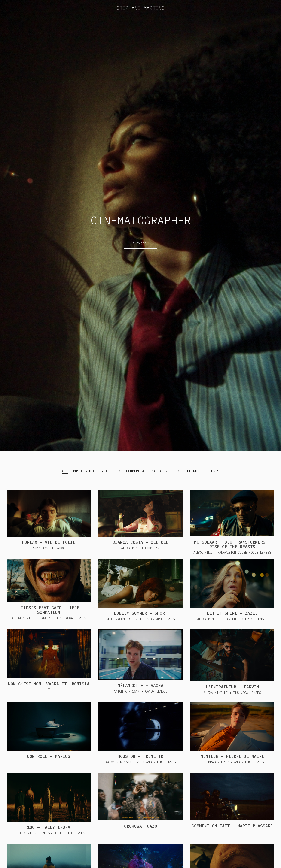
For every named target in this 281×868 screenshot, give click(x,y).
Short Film (111, 471)
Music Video (84, 471)
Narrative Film (166, 471)
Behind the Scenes (202, 471)
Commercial (136, 471)
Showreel (140, 244)
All (65, 471)
